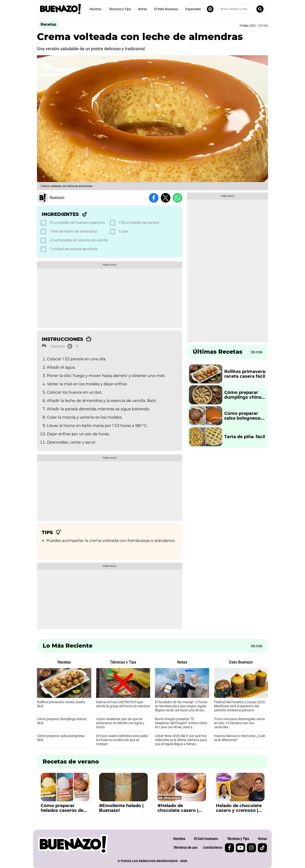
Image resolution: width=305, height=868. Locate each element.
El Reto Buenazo (166, 9)
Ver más (257, 352)
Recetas (96, 9)
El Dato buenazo (206, 839)
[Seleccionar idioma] (210, 9)
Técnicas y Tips (120, 9)
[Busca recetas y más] (242, 9)
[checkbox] (75, 223)
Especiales (193, 9)
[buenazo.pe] (73, 844)
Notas (142, 9)
